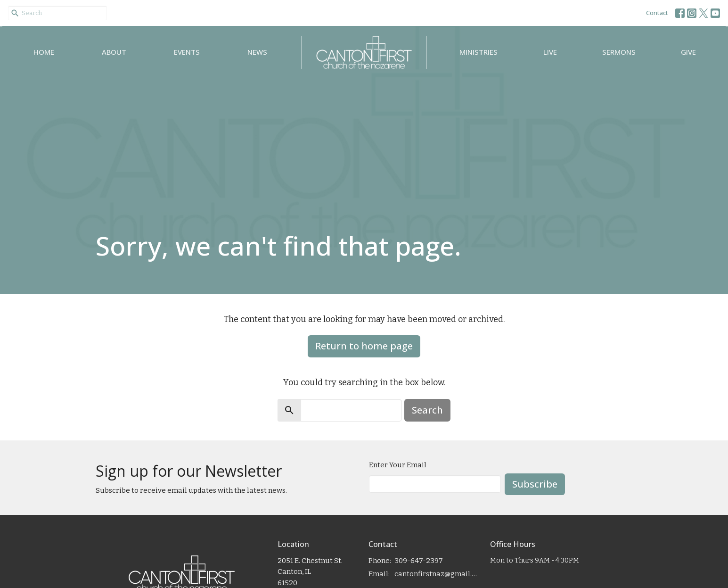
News (257, 52)
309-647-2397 (419, 561)
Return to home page (364, 346)
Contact (657, 13)
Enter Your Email (398, 465)
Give (688, 52)
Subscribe (535, 484)
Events (187, 52)
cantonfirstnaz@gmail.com (438, 574)
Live (550, 52)
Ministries (479, 52)
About (114, 52)
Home (44, 52)
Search (427, 410)
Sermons (619, 52)
